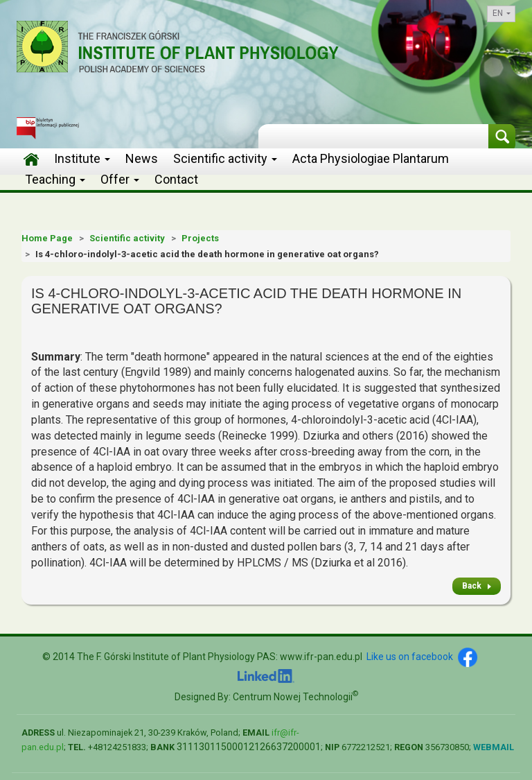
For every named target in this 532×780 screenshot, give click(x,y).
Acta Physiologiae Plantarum (371, 158)
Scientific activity (225, 158)
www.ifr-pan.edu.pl (321, 657)
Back (472, 586)
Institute (82, 158)
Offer (120, 179)
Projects (200, 238)
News (142, 158)
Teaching (55, 179)
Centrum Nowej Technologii (295, 697)
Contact (176, 179)
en (502, 13)
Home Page (47, 238)
